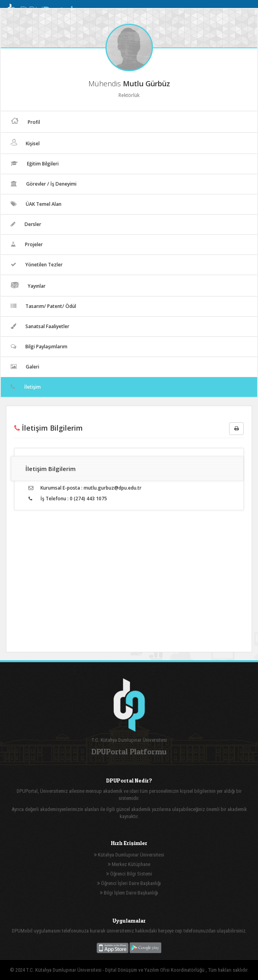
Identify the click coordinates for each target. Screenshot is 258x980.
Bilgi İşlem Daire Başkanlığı (129, 893)
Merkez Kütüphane (129, 864)
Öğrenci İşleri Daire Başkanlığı (129, 883)
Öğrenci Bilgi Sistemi (129, 874)
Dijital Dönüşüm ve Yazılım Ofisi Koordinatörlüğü (155, 970)
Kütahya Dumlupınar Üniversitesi (129, 855)
